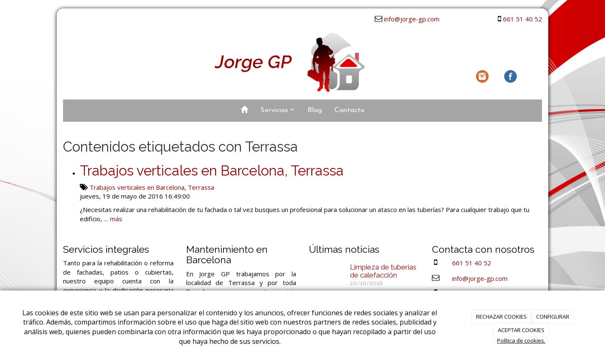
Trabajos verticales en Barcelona (137, 187)
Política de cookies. (521, 340)
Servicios (278, 110)
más (116, 219)
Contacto (349, 110)
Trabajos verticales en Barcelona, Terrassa (212, 171)
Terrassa (201, 187)
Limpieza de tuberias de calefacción (383, 271)
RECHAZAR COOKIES (501, 317)
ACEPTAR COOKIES (521, 330)
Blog (315, 110)
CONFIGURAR (553, 317)
